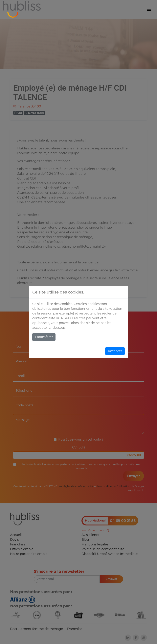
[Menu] (149, 9)
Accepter (115, 351)
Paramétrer (44, 337)
